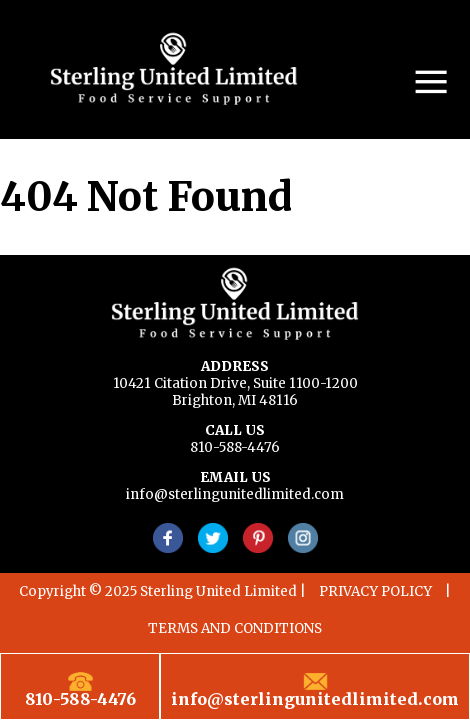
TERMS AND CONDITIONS (235, 628)
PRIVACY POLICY (375, 591)
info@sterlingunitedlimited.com (235, 494)
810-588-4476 (235, 447)
